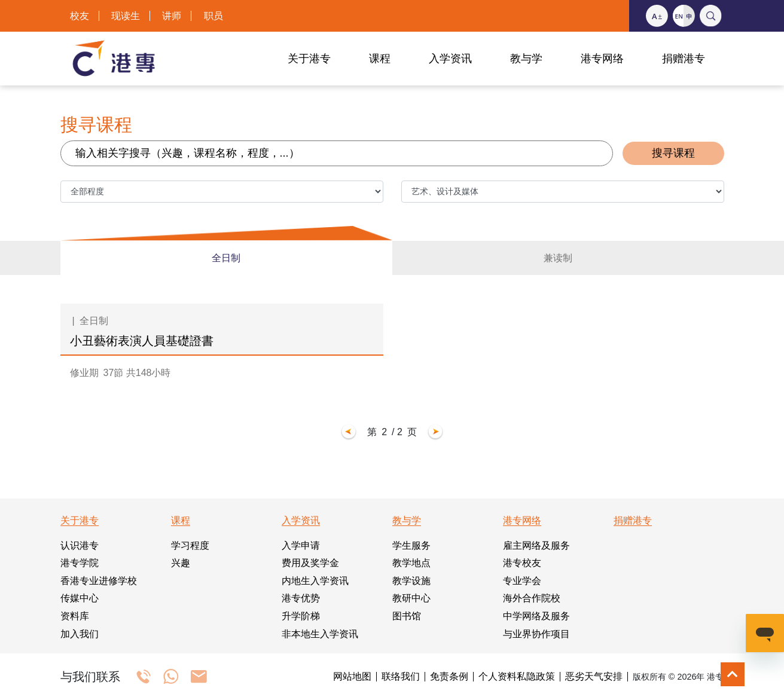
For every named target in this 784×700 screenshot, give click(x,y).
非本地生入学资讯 (320, 634)
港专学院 (80, 563)
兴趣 (181, 563)
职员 (213, 16)
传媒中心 (80, 598)
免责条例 (449, 677)
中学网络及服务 (536, 616)
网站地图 (352, 677)
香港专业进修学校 (99, 581)
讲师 (172, 16)
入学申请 (301, 545)
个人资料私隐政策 (517, 677)
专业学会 (522, 581)
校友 (80, 16)
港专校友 (522, 563)
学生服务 (411, 545)
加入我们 (80, 634)
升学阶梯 (301, 616)
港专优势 (301, 598)
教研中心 (411, 598)
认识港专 (80, 545)
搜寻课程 (673, 153)
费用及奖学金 (310, 563)
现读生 (126, 16)
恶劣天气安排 (594, 677)
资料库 (75, 616)
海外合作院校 (532, 598)
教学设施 (411, 581)
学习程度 (190, 545)
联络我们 (401, 677)
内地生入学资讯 (315, 581)
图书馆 (407, 616)
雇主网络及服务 (536, 545)
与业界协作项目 (536, 634)
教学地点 (411, 563)
